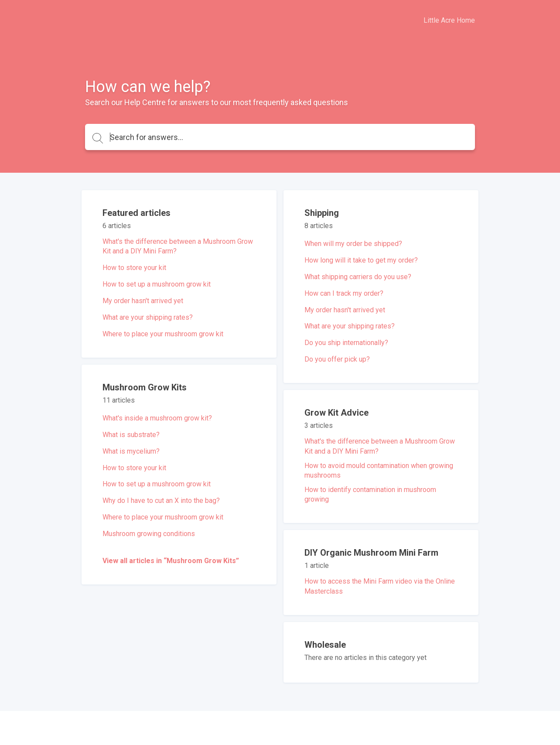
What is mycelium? (131, 451)
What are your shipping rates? (148, 317)
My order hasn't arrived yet (143, 301)
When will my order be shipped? (353, 244)
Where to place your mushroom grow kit (163, 334)
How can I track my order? (344, 293)
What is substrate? (131, 435)
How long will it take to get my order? (361, 260)
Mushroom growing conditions (149, 534)
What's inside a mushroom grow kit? (157, 418)
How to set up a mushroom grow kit (157, 284)
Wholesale (325, 645)
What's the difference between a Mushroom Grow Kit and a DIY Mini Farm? (178, 246)
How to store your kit (134, 268)
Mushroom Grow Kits (145, 387)
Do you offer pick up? (337, 359)
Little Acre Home (449, 20)
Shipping (322, 213)
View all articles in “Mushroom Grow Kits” (171, 561)
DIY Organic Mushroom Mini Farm (371, 553)
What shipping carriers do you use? (358, 277)
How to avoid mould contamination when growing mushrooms (379, 470)
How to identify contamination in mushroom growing (370, 494)
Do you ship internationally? (346, 343)
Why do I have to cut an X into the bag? (161, 501)
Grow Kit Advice (336, 413)
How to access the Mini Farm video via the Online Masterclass (380, 586)
